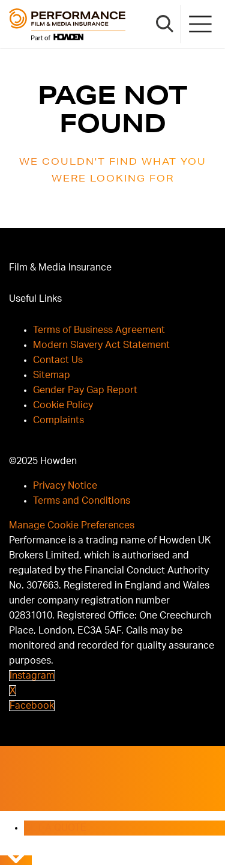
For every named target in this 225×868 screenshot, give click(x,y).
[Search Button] (165, 24)
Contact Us (58, 360)
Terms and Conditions (82, 501)
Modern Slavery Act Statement (101, 345)
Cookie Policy (63, 405)
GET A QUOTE (55, 828)
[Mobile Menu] (201, 24)
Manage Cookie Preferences (72, 525)
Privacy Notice (65, 486)
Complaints (58, 420)
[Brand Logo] (67, 24)
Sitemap (52, 375)
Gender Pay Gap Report (85, 390)
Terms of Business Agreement (99, 330)
